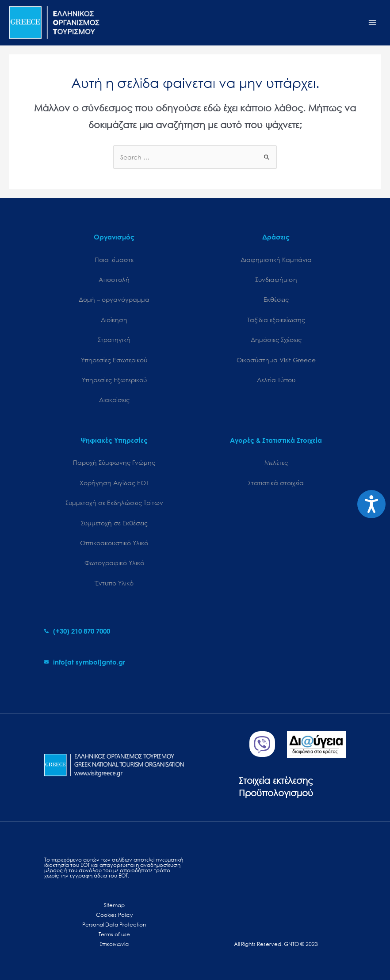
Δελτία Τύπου (276, 380)
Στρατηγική (114, 340)
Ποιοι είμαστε (114, 260)
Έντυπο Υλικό (114, 583)
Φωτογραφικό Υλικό (114, 563)
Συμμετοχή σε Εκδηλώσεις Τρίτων (114, 503)
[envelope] (85, 662)
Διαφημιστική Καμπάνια (276, 260)
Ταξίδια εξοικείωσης (276, 320)
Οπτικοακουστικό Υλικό (114, 543)
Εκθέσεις (276, 299)
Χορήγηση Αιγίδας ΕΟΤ (114, 483)
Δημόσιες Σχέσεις (276, 340)
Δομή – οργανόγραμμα (114, 299)
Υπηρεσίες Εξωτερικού (114, 380)
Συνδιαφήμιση (276, 279)
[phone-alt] (77, 631)
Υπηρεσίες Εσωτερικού (114, 360)
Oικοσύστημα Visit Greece (276, 360)
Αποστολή (114, 279)
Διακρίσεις (114, 400)
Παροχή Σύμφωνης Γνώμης (114, 462)
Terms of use (114, 934)
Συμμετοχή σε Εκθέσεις (114, 523)
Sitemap (114, 905)
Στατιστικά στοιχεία (276, 483)
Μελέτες (276, 462)
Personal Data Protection (114, 925)
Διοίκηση (114, 320)
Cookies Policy (114, 915)
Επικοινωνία (114, 944)
